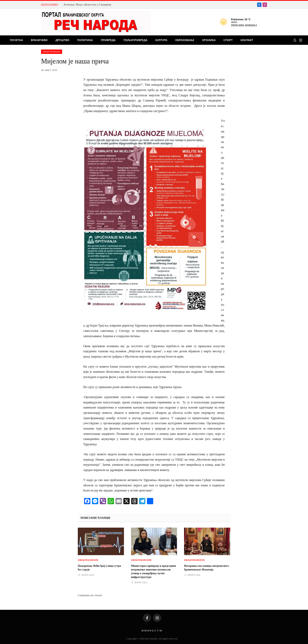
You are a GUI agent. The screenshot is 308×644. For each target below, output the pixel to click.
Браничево (39, 40)
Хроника (209, 40)
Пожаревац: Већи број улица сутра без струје (99, 568)
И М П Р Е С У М (152, 631)
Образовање (185, 40)
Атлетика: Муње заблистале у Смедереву (87, 5)
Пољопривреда (135, 40)
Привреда (108, 40)
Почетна (16, 40)
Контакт (247, 40)
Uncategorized (52, 52)
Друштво (62, 40)
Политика (85, 40)
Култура (161, 40)
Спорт (228, 40)
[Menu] (301, 40)
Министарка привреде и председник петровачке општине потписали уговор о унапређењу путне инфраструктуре (154, 571)
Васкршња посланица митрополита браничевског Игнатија (206, 568)
